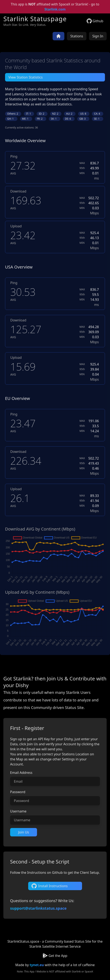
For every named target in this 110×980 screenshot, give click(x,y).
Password (18, 792)
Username (18, 811)
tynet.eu (37, 965)
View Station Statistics (26, 77)
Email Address (21, 773)
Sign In (98, 36)
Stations (77, 36)
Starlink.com (55, 9)
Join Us (24, 832)
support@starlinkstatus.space (38, 908)
